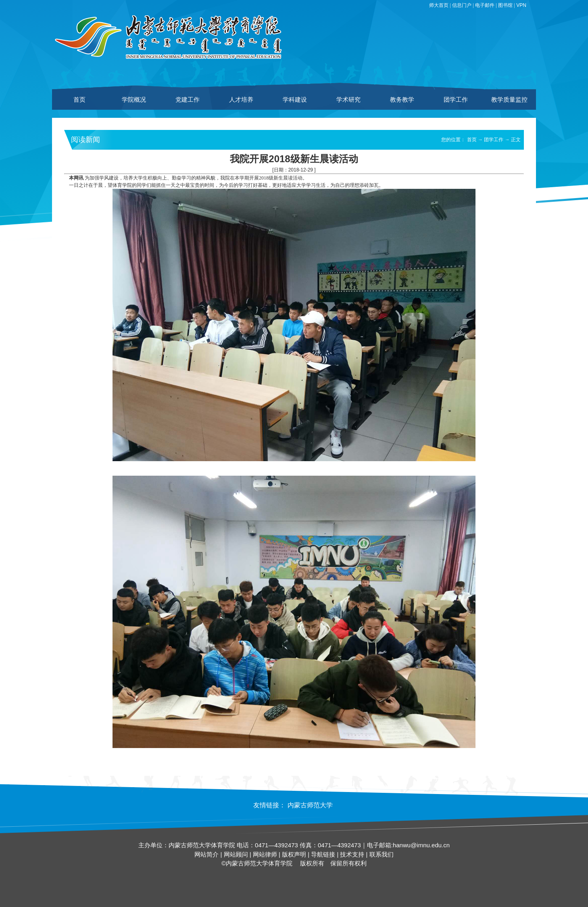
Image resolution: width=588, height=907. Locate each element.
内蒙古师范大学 (310, 805)
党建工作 (188, 99)
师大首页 (439, 5)
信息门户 (462, 5)
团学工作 (456, 99)
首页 (79, 99)
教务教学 (402, 99)
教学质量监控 (509, 99)
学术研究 (348, 99)
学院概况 (134, 99)
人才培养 (241, 99)
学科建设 (295, 99)
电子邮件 (485, 5)
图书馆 (505, 5)
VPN (521, 5)
